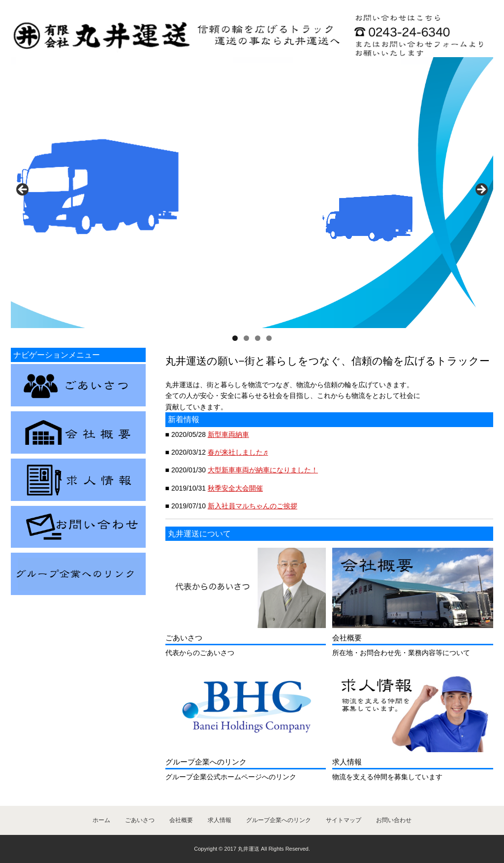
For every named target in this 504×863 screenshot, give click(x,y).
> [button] (481, 190)
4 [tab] (269, 338)
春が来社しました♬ (238, 452)
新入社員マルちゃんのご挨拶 (252, 506)
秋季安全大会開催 (235, 488)
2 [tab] (246, 338)
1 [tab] (235, 338)
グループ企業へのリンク (279, 820)
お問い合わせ (394, 820)
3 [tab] (258, 338)
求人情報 (220, 820)
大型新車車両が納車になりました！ (263, 470)
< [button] (23, 190)
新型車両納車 (228, 434)
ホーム (101, 820)
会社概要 (181, 820)
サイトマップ (344, 820)
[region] (252, 193)
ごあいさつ (140, 820)
